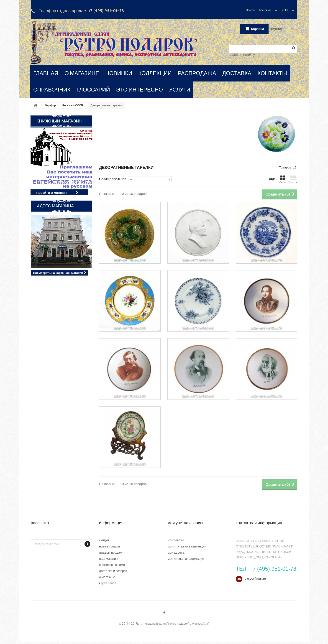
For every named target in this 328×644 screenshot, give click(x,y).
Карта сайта (108, 583)
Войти (250, 10)
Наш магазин (108, 559)
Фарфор (50, 105)
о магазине (82, 73)
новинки (119, 73)
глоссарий (93, 90)
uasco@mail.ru (255, 578)
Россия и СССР (73, 105)
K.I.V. (206, 624)
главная (46, 73)
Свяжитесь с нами (112, 565)
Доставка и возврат (113, 571)
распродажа (197, 73)
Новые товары (109, 546)
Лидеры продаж (111, 552)
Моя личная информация (186, 559)
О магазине (107, 577)
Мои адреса (176, 552)
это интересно (140, 90)
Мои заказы (176, 540)
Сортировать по (113, 179)
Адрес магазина (55, 206)
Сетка (283, 179)
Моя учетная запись (186, 523)
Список (293, 179)
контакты (272, 73)
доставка (237, 73)
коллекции (155, 73)
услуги (180, 90)
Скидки (104, 540)
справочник (52, 90)
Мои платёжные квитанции (187, 546)
